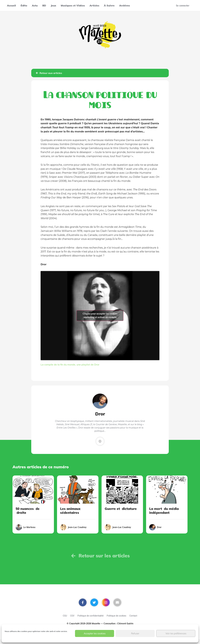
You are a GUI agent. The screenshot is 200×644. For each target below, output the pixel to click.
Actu (35, 5)
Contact (133, 616)
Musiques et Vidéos (73, 5)
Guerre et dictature (121, 509)
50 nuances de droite (28, 511)
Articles (94, 5)
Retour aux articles (49, 73)
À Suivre (109, 5)
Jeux (53, 5)
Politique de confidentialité (91, 616)
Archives (125, 5)
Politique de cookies (116, 616)
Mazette (96, 624)
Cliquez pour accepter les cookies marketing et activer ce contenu (100, 316)
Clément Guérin (125, 624)
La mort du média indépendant (164, 511)
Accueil (11, 5)
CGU (65, 616)
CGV (72, 616)
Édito (24, 5)
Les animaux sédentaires (70, 511)
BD (44, 5)
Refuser (135, 633)
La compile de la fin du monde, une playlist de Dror (70, 365)
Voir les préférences (176, 633)
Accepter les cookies (95, 633)
